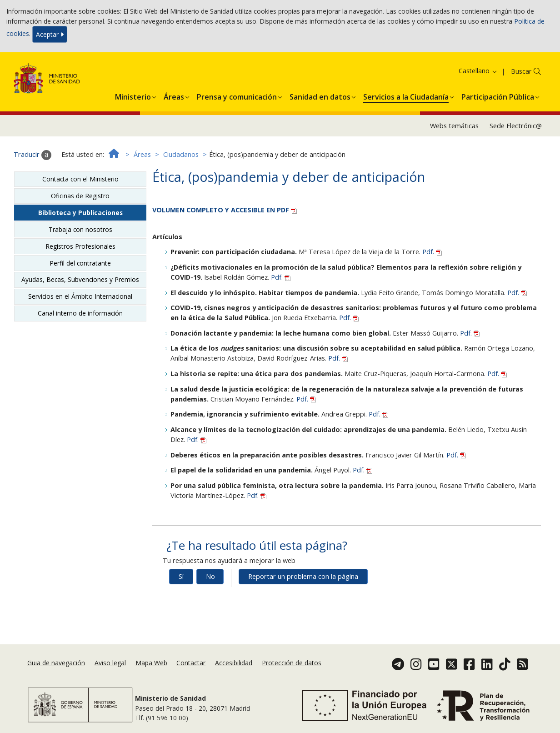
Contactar (191, 663)
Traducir (32, 155)
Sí (181, 576)
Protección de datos (292, 663)
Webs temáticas (454, 126)
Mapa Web (151, 663)
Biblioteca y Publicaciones (80, 213)
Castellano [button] (478, 71)
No (210, 576)
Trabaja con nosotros (80, 229)
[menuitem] (133, 95)
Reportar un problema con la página (303, 576)
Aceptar (50, 34)
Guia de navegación (56, 663)
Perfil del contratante (80, 263)
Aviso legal (110, 663)
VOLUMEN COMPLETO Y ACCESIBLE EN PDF (225, 210)
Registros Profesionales (80, 246)
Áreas (142, 154)
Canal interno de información (80, 313)
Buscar (521, 71)
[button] (133, 95)
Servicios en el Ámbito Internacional (80, 296)
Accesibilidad (234, 663)
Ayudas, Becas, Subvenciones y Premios (80, 279)
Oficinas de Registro (80, 196)
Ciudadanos (181, 154)
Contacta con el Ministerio (80, 179)
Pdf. (432, 252)
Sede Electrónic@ (516, 126)
